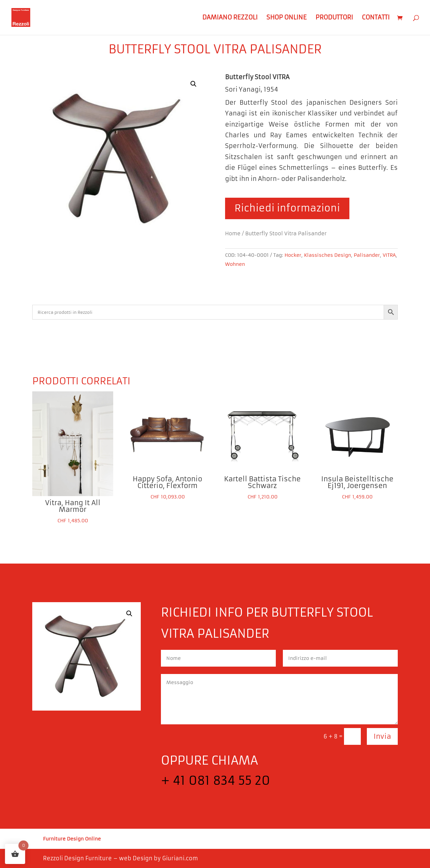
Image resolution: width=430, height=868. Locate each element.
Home (233, 234)
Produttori (334, 18)
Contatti (376, 18)
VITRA (389, 255)
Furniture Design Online (72, 839)
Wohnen (235, 264)
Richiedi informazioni (287, 208)
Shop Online (287, 18)
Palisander (367, 255)
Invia (382, 736)
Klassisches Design (328, 255)
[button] (193, 84)
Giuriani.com (180, 858)
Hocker (293, 255)
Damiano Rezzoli (230, 18)
